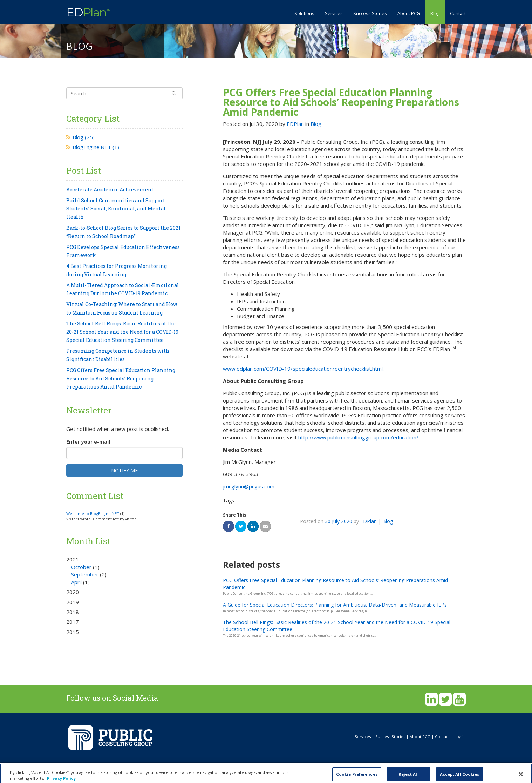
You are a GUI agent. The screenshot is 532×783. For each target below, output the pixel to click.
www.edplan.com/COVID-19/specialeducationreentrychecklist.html (303, 369)
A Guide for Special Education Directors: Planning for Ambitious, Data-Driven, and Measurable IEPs (335, 605)
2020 (73, 592)
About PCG (409, 13)
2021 (124, 571)
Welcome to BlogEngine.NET (93, 514)
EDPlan (295, 124)
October (81, 567)
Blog (435, 13)
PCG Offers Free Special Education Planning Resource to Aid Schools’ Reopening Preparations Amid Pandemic (341, 102)
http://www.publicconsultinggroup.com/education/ (358, 437)
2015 (73, 632)
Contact (458, 13)
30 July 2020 (339, 521)
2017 (73, 622)
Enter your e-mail (88, 442)
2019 (73, 602)
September (85, 574)
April (76, 582)
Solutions (304, 13)
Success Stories (370, 13)
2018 (73, 612)
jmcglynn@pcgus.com (249, 486)
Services (334, 13)
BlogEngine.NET (96, 147)
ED (88, 11)
